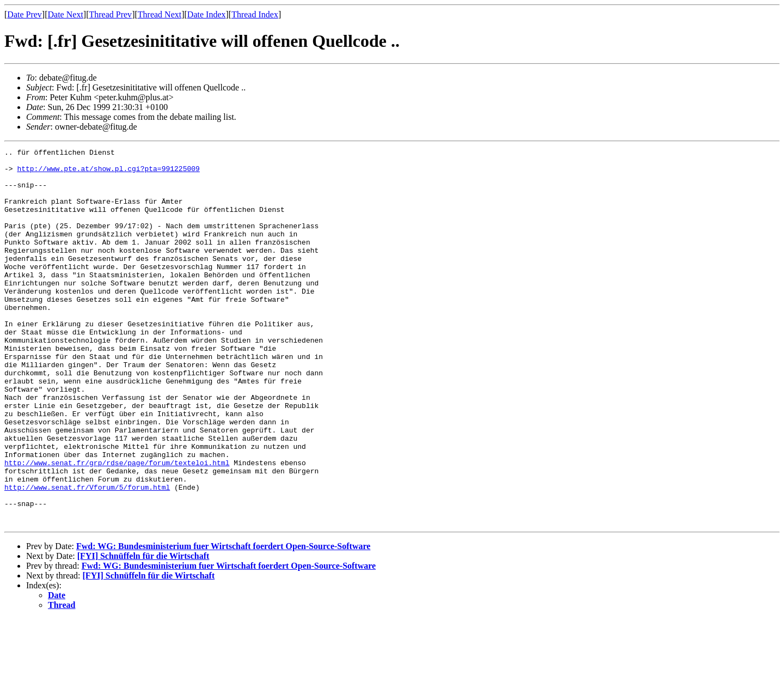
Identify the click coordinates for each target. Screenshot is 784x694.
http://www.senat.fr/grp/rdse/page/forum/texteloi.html (117, 526)
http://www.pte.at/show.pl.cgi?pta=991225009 (108, 173)
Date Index (207, 14)
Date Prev (24, 14)
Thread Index (255, 14)
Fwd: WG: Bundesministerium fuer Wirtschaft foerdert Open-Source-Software (223, 621)
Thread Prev (110, 14)
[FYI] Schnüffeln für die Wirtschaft (143, 631)
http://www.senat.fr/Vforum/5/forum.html (87, 556)
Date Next (66, 14)
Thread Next (160, 14)
